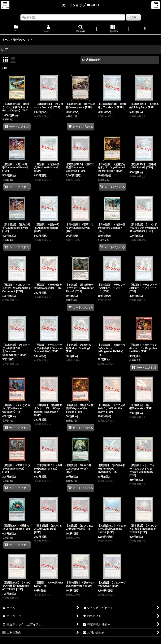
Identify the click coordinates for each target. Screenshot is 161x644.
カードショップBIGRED (80, 5)
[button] (5, 5)
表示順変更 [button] (91, 60)
